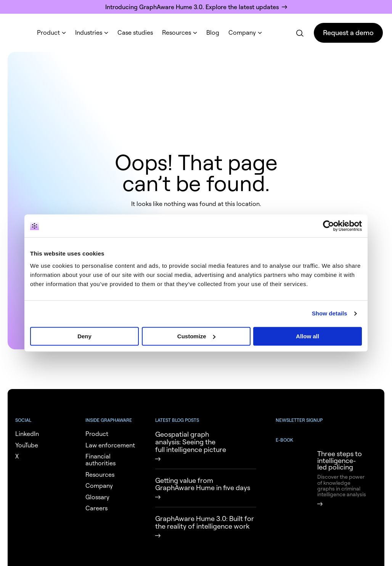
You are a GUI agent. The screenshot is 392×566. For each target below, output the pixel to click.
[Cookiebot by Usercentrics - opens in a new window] (329, 226)
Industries (89, 32)
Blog (213, 32)
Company (242, 32)
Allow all (308, 336)
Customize (196, 336)
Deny (84, 336)
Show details (330, 313)
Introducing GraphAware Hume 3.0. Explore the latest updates (192, 7)
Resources (177, 32)
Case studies (135, 32)
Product (48, 32)
